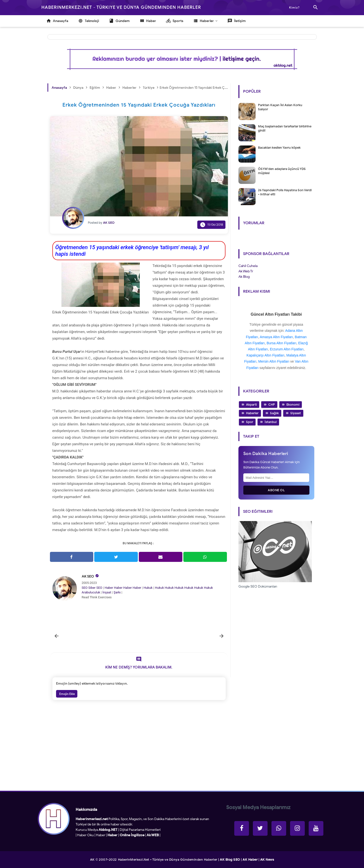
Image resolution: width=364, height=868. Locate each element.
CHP (272, 405)
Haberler (252, 413)
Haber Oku (85, 835)
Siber (92, 588)
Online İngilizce (132, 835)
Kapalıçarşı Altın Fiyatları (265, 355)
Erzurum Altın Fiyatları (287, 349)
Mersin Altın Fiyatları (274, 361)
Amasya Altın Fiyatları (276, 337)
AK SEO (88, 576)
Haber (109, 588)
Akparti (251, 405)
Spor (250, 422)
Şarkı (117, 592)
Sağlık (274, 413)
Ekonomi (293, 405)
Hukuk (148, 588)
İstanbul (271, 422)
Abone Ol (276, 490)
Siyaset (296, 413)
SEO (85, 588)
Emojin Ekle (67, 694)
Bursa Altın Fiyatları (281, 343)
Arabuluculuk (91, 592)
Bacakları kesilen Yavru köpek (279, 148)
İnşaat (107, 592)
